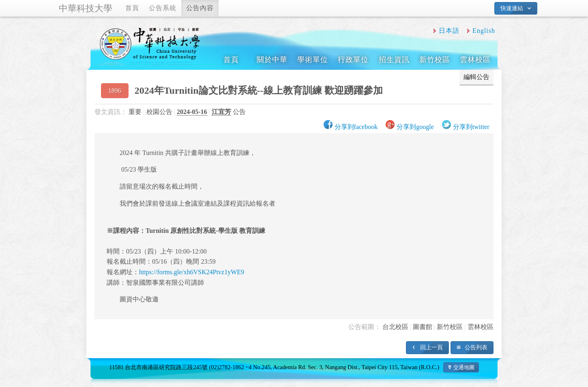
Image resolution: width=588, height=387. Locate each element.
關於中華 (272, 60)
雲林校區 (475, 60)
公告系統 (163, 8)
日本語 (449, 31)
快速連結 (512, 8)
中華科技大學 (86, 8)
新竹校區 (435, 60)
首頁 (132, 8)
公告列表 (476, 347)
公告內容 (200, 8)
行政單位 (353, 60)
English (484, 31)
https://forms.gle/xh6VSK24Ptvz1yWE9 (192, 272)
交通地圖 (464, 367)
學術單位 (313, 60)
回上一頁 (431, 347)
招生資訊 (394, 60)
